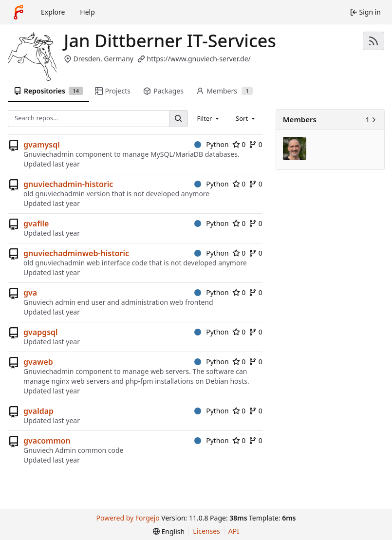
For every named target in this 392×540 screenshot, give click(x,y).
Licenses (206, 531)
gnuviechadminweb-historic (76, 253)
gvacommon (47, 441)
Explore (53, 12)
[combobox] (209, 118)
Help (87, 12)
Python (212, 144)
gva (30, 293)
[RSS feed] (373, 41)
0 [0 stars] (239, 144)
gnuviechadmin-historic (68, 184)
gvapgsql (41, 332)
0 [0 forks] (256, 144)
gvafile (36, 223)
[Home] (19, 12)
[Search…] (178, 119)
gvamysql (42, 145)
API (234, 531)
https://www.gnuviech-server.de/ (198, 59)
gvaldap (38, 411)
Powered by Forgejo (128, 518)
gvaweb (38, 362)
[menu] (169, 531)
